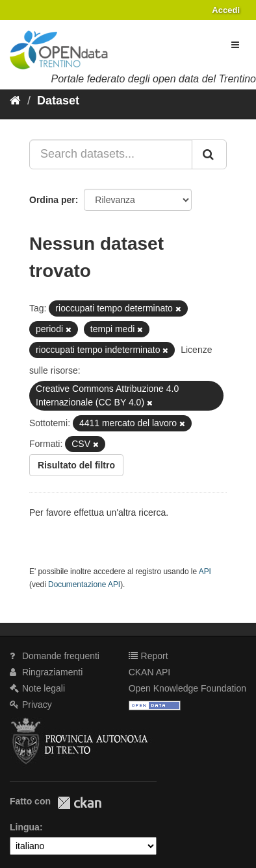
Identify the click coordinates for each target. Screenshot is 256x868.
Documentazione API (84, 585)
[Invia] (209, 154)
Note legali (37, 688)
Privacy (31, 705)
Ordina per (52, 200)
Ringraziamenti (46, 672)
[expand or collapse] (235, 45)
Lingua (25, 827)
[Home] (15, 101)
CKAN (79, 803)
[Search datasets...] (111, 154)
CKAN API (150, 672)
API (205, 572)
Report (148, 656)
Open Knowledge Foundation (187, 688)
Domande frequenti (55, 656)
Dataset (58, 101)
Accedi (226, 10)
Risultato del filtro (76, 465)
